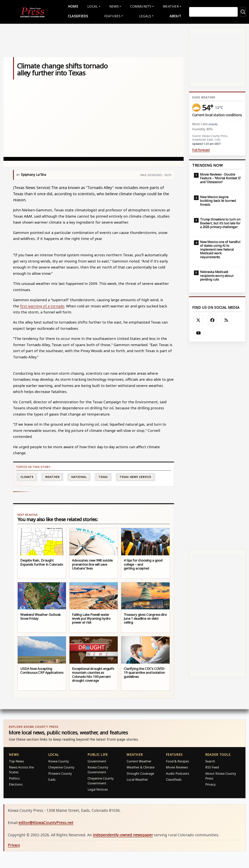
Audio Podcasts (178, 772)
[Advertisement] (217, 445)
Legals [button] (145, 15)
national (79, 476)
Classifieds (80, 15)
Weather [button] (169, 6)
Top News (16, 760)
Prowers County (60, 772)
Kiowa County (59, 760)
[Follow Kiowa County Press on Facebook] (212, 319)
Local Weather (137, 779)
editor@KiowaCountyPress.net (46, 822)
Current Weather (139, 760)
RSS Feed (212, 766)
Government (97, 760)
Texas (103, 476)
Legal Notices (98, 788)
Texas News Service (135, 476)
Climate (27, 476)
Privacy (210, 784)
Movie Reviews (177, 766)
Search (210, 760)
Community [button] (140, 6)
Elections (16, 784)
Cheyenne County (61, 766)
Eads (52, 779)
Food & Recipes (177, 760)
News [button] (114, 6)
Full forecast (201, 149)
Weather (52, 476)
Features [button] (113, 15)
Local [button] (93, 6)
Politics (14, 777)
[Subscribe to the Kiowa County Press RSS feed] (226, 319)
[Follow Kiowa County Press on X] (198, 319)
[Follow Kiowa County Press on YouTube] (198, 332)
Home (75, 6)
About (174, 15)
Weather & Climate (141, 766)
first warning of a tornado (42, 305)
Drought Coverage (140, 772)
